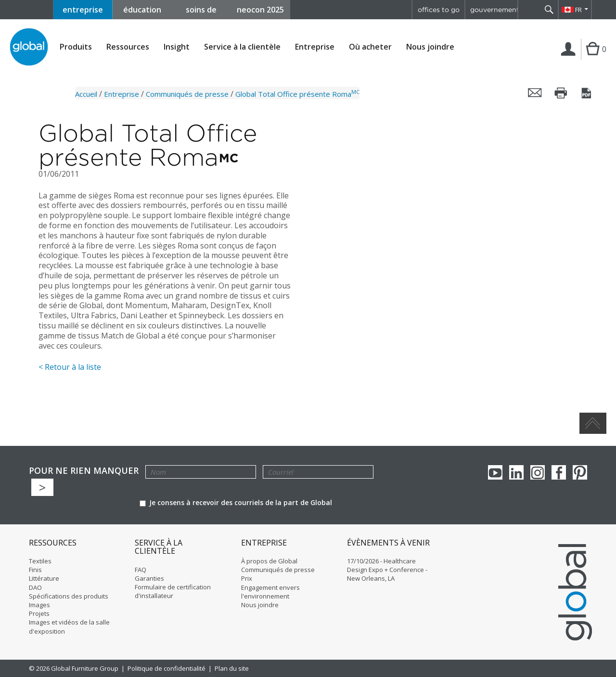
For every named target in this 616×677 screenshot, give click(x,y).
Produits (76, 47)
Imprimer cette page (561, 93)
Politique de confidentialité (167, 668)
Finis (35, 570)
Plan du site (232, 668)
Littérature (44, 578)
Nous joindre (430, 47)
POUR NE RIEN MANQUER (84, 471)
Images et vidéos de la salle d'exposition (69, 626)
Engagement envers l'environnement (270, 592)
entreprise (83, 10)
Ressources (128, 47)
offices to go (439, 10)
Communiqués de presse (187, 94)
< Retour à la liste (70, 367)
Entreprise (315, 47)
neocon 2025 (260, 10)
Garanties (149, 578)
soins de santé (201, 12)
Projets (39, 613)
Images (39, 605)
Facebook (559, 472)
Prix (247, 578)
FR (578, 10)
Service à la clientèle (242, 47)
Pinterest (580, 472)
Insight (177, 47)
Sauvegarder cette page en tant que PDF (587, 93)
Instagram (538, 472)
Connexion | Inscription (570, 59)
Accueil (86, 94)
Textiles (40, 561)
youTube (495, 472)
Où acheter (370, 47)
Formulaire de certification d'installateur (173, 591)
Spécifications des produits (69, 596)
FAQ (141, 570)
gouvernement (494, 10)
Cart (591, 59)
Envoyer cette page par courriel (535, 93)
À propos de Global (269, 561)
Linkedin (516, 472)
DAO (35, 587)
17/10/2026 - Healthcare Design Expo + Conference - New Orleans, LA (387, 570)
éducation (142, 10)
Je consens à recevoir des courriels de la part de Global (236, 502)
